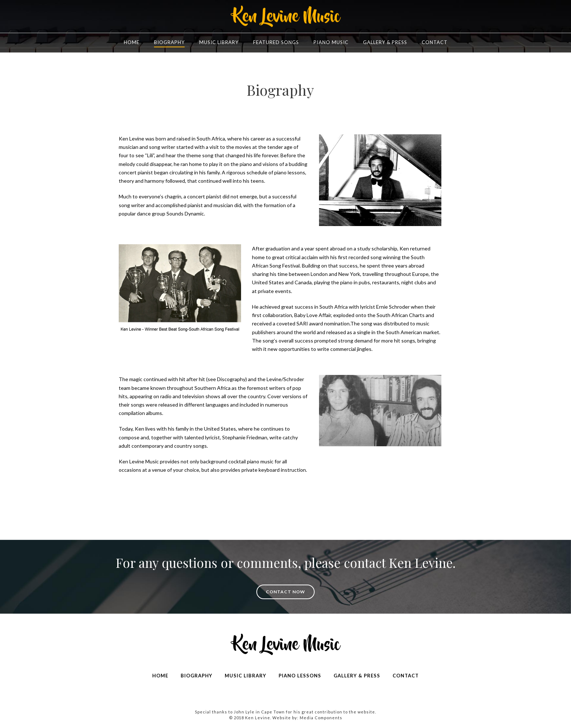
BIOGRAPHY (196, 676)
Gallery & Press (385, 42)
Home (132, 42)
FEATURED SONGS (276, 42)
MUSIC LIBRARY (245, 676)
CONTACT (406, 676)
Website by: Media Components (307, 718)
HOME (160, 676)
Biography (169, 42)
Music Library (219, 42)
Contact (435, 42)
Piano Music (331, 42)
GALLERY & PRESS (357, 676)
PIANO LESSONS (300, 676)
